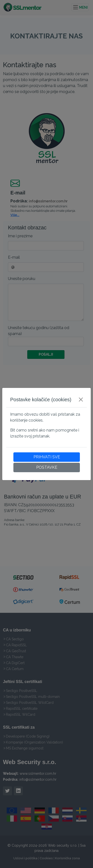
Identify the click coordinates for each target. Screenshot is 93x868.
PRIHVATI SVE (47, 457)
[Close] (81, 400)
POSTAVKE (47, 467)
